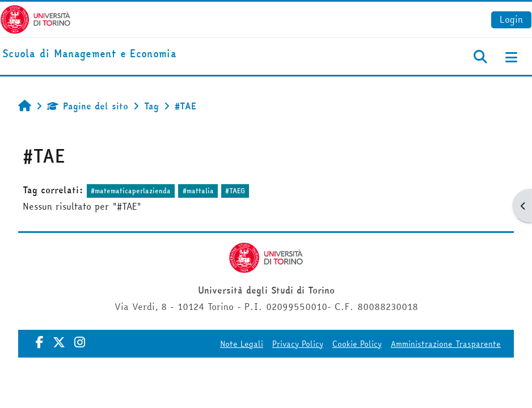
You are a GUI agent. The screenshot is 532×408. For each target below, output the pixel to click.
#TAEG (235, 191)
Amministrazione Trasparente (446, 344)
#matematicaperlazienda (131, 191)
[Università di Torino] (35, 18)
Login (511, 19)
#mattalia (198, 191)
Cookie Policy (357, 344)
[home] (89, 54)
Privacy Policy (298, 344)
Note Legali (242, 344)
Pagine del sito (88, 106)
